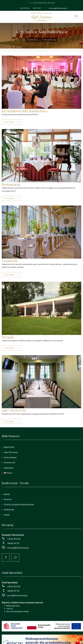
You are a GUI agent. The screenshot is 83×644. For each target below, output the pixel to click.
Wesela (7, 494)
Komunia (7, 499)
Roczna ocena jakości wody (18, 611)
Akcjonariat (8, 468)
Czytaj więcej (10, 122)
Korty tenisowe (10, 457)
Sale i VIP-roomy (11, 452)
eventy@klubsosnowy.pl (17, 595)
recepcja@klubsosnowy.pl (58, 8)
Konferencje (9, 510)
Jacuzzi (10, 609)
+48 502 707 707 (13, 543)
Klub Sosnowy (33, 40)
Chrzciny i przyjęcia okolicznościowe (19, 504)
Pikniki (7, 515)
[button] (41, 473)
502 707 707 (37, 8)
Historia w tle (9, 463)
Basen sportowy (13, 606)
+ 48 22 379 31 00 (14, 539)
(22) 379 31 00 (25, 8)
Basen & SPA (9, 447)
